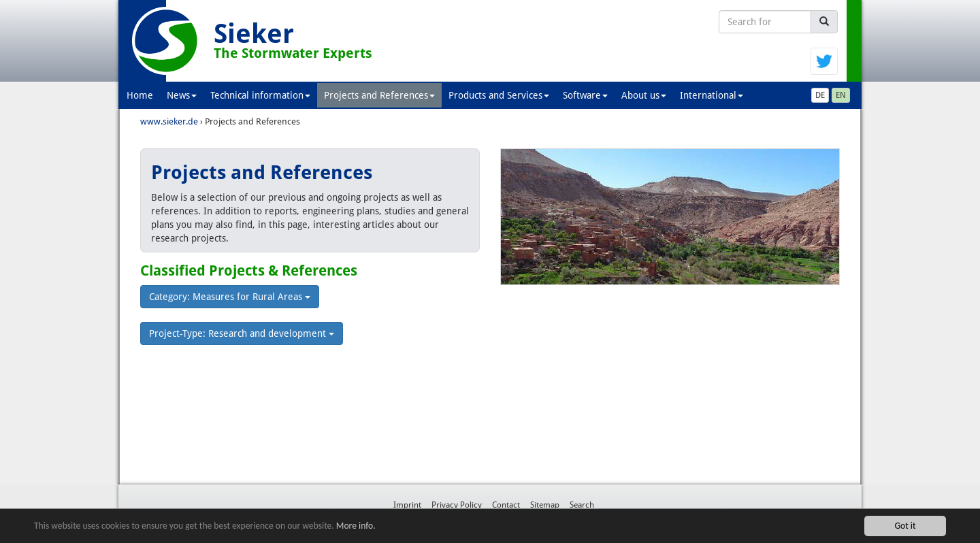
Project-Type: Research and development (242, 333)
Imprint (407, 505)
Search (582, 505)
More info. (356, 526)
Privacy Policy (457, 505)
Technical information (260, 95)
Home (140, 95)
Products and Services (499, 95)
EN (841, 95)
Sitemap (545, 505)
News (182, 95)
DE (820, 95)
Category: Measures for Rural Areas (230, 297)
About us (644, 95)
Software (585, 95)
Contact (506, 505)
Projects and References (379, 95)
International (712, 95)
